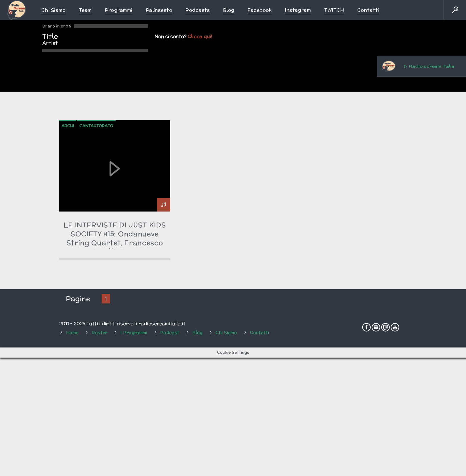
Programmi (119, 10)
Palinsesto (159, 10)
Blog (229, 10)
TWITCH (334, 10)
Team (85, 10)
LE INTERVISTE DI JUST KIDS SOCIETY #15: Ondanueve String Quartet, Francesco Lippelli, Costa (115, 405)
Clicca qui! (200, 36)
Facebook (260, 10)
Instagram (298, 10)
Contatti (368, 10)
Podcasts (198, 10)
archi (68, 293)
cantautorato (96, 293)
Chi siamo (53, 10)
